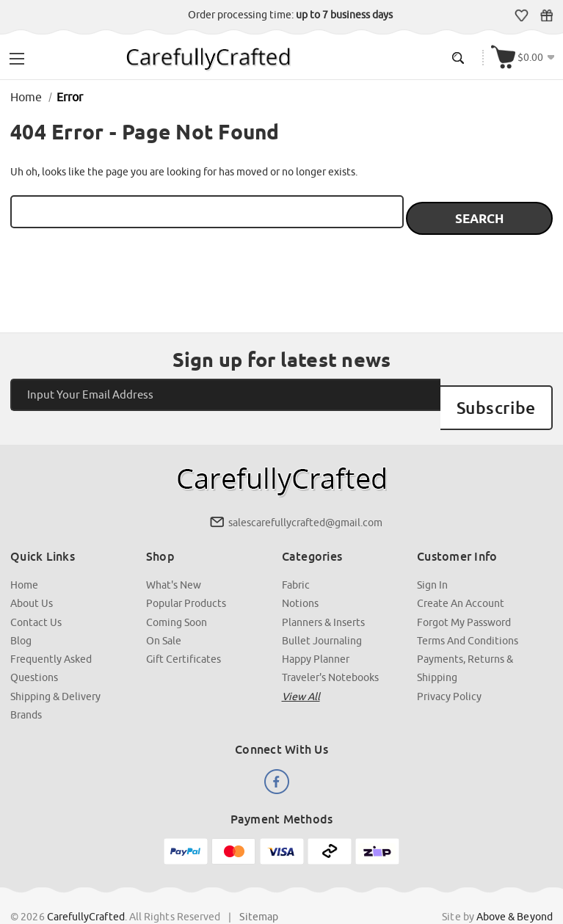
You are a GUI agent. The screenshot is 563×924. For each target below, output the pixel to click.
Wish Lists (523, 15)
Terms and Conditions (468, 612)
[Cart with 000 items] (525, 56)
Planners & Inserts (323, 594)
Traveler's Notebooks (330, 649)
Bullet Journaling (322, 612)
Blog (22, 612)
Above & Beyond (514, 887)
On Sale (164, 612)
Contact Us (37, 594)
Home (25, 557)
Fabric (296, 557)
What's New (174, 557)
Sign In (432, 557)
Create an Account (461, 575)
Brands (27, 685)
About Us (32, 575)
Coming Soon (177, 594)
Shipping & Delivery (56, 667)
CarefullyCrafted (87, 887)
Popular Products (186, 575)
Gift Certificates (548, 15)
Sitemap (259, 887)
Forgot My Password (464, 594)
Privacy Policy (449, 667)
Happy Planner (316, 630)
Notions (300, 575)
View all (301, 667)
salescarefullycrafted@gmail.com (305, 495)
